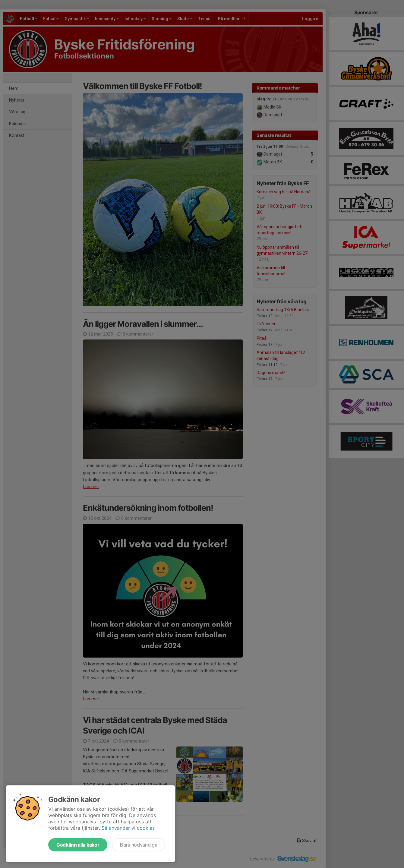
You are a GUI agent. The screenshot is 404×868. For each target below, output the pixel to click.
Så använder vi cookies (128, 828)
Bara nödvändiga (139, 845)
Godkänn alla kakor (78, 845)
